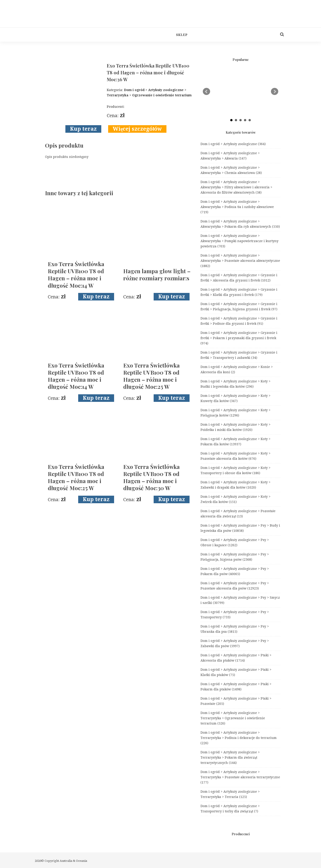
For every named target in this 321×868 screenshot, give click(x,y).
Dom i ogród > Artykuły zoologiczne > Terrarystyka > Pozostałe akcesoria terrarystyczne (240, 777)
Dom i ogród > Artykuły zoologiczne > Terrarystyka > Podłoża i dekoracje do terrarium (239, 738)
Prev (206, 92)
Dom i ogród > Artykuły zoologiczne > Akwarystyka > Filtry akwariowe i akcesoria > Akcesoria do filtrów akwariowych (236, 187)
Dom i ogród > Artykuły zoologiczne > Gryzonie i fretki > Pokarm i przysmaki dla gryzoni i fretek (239, 338)
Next (275, 92)
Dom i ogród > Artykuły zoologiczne (233, 144)
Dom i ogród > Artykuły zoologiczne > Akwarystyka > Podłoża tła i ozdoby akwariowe (237, 207)
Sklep (182, 35)
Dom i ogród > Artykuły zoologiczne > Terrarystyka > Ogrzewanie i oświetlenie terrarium (233, 718)
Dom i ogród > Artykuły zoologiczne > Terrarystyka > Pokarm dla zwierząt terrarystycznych (230, 757)
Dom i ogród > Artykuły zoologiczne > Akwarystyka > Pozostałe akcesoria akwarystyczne (240, 261)
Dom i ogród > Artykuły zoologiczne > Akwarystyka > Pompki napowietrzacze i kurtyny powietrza (239, 241)
